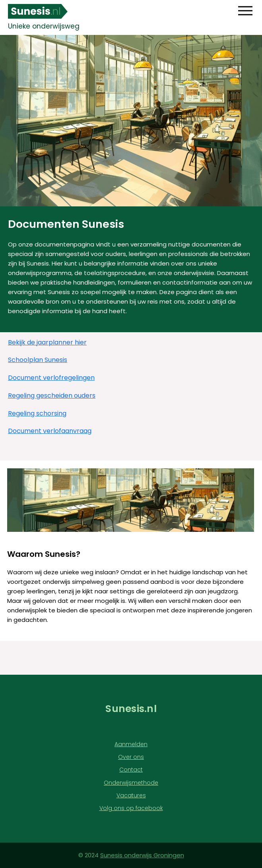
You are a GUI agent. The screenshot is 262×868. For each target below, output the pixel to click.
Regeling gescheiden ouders (52, 396)
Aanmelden (131, 744)
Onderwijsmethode (131, 783)
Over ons (131, 757)
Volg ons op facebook (131, 808)
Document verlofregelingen (51, 378)
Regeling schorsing (37, 414)
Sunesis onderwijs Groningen (142, 855)
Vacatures (131, 796)
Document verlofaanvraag (50, 431)
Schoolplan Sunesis (38, 360)
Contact (131, 770)
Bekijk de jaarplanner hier (47, 343)
